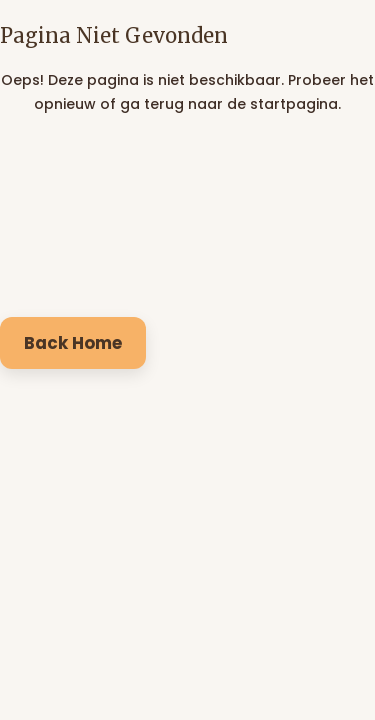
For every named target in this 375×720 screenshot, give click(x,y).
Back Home (73, 343)
